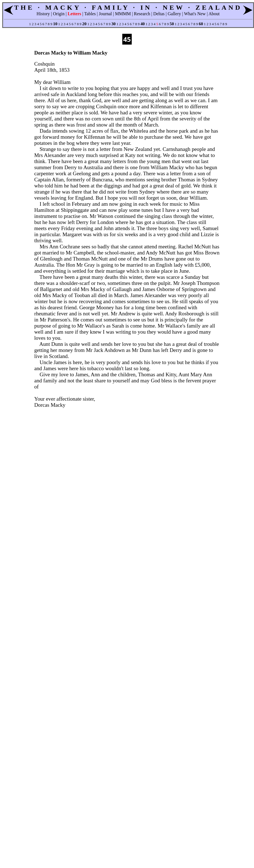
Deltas (159, 14)
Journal (105, 14)
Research (142, 14)
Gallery (174, 14)
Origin (59, 14)
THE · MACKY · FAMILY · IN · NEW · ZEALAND (128, 7)
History (43, 14)
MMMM (123, 14)
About (214, 14)
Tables (90, 14)
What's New (195, 14)
